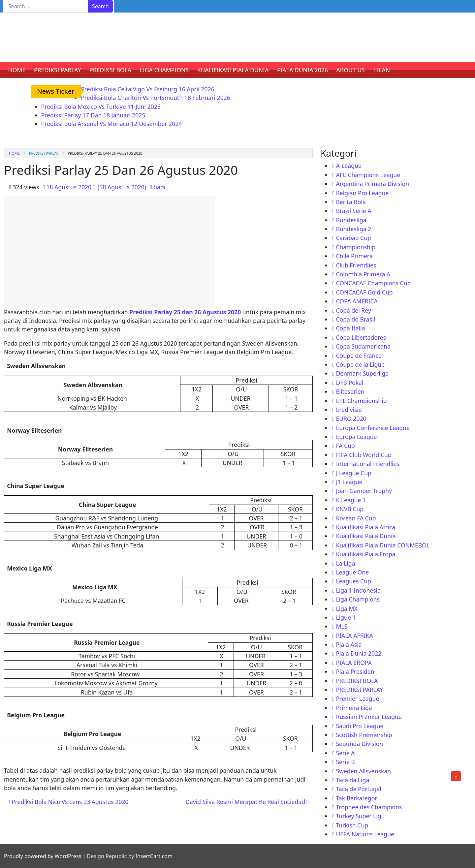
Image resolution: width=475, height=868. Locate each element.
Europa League (356, 437)
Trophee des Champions (369, 807)
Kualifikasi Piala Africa (365, 527)
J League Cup (353, 473)
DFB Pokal (349, 383)
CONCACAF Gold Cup (364, 292)
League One (352, 572)
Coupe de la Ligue (360, 364)
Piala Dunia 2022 (359, 653)
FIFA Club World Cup (364, 455)
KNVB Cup (350, 509)
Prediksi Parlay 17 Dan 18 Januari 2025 (93, 115)
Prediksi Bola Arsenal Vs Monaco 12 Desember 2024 (112, 124)
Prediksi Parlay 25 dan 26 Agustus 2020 (185, 312)
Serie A (345, 753)
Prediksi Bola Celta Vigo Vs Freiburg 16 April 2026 (147, 89)
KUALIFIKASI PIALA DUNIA (233, 70)
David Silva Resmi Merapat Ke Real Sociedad (247, 802)
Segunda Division (359, 744)
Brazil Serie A (353, 211)
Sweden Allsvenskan (363, 771)
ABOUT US (351, 70)
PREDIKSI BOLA (110, 70)
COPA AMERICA (357, 301)
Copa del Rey (353, 310)
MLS (342, 626)
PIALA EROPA (354, 663)
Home (14, 153)
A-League (349, 166)
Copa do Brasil (355, 319)
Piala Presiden (355, 671)
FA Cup (345, 446)
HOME (17, 70)
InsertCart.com (154, 856)
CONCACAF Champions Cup (373, 283)
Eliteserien (350, 391)
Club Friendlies (356, 265)
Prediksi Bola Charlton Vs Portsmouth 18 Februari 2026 (156, 98)
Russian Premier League (369, 717)
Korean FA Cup (356, 518)
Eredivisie (349, 410)
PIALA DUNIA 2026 (302, 70)
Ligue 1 (346, 617)
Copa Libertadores (361, 337)
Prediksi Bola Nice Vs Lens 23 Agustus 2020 (68, 802)
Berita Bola (351, 202)
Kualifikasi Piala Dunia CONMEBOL (383, 545)
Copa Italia (350, 328)
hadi (159, 187)
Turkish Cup (352, 825)
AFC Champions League (368, 175)
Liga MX (347, 608)
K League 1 (351, 500)
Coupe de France (359, 356)
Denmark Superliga (362, 373)
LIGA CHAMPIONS (164, 70)
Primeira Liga (354, 708)
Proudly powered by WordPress (43, 856)
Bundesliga (351, 220)
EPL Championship (361, 401)
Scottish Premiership (364, 735)
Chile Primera (354, 256)
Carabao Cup (353, 238)
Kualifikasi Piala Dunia (366, 536)
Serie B (345, 762)
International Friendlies (368, 464)
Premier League (357, 698)
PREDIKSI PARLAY (58, 70)
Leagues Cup (353, 581)
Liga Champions (358, 599)
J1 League (349, 482)
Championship (356, 247)
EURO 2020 (351, 418)
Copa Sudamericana (363, 346)
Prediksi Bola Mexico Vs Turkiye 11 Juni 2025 (101, 107)
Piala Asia (349, 644)
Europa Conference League (373, 428)
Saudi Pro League (360, 726)
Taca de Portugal (358, 789)
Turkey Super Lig (358, 816)
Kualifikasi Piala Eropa (365, 554)
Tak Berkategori (357, 798)
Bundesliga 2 (353, 229)
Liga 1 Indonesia (358, 590)
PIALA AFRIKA (354, 635)
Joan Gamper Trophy (364, 491)
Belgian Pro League (362, 193)
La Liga (345, 563)
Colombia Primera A (363, 274)
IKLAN (381, 70)
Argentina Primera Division (372, 184)
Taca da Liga (352, 780)
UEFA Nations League (365, 834)
